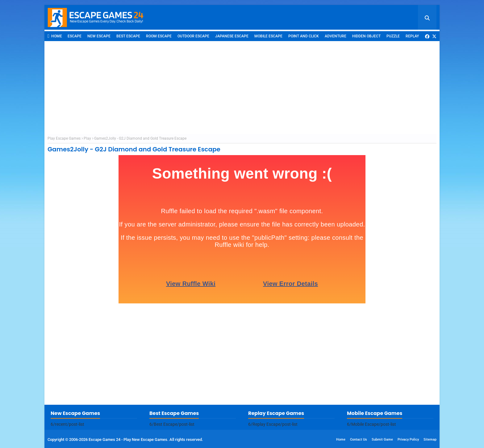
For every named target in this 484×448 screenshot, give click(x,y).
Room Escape (159, 36)
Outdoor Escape (193, 36)
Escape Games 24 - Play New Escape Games (128, 440)
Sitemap (430, 440)
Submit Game (382, 440)
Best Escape (128, 36)
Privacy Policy (408, 440)
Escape (75, 36)
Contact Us (359, 440)
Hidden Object (366, 36)
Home (55, 36)
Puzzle (393, 36)
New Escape (99, 36)
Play (87, 138)
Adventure (336, 36)
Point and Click (304, 36)
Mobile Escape (268, 36)
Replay (412, 36)
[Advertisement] (242, 87)
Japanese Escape (232, 36)
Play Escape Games (64, 138)
